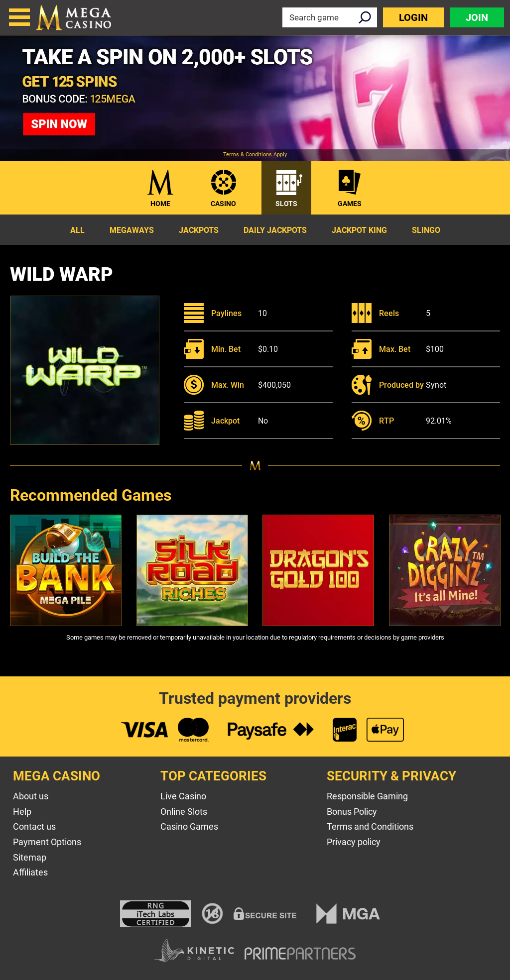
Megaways (132, 230)
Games (350, 204)
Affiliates (30, 872)
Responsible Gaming (367, 796)
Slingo (426, 230)
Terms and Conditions (370, 826)
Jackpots (199, 230)
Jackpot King (359, 230)
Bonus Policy (352, 812)
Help (22, 812)
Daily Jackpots (275, 230)
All (77, 230)
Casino (223, 204)
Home (160, 204)
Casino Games (189, 826)
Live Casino (183, 796)
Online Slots (184, 812)
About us (31, 796)
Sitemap (30, 857)
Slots (286, 204)
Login (413, 17)
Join (477, 17)
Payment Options (47, 842)
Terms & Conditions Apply (255, 155)
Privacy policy (354, 842)
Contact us (34, 826)
